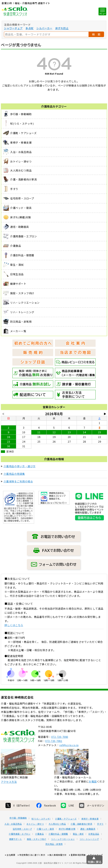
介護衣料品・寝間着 (58, 847)
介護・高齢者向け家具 (81, 837)
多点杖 (30, 28)
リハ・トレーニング (89, 852)
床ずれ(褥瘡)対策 (67, 842)
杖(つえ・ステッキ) (41, 831)
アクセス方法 (9, 794)
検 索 (96, 34)
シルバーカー (44, 28)
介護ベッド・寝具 (45, 842)
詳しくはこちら (14, 625)
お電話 (93, 794)
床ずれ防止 (62, 28)
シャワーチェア (13, 28)
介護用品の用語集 (14, 474)
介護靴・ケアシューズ (66, 831)
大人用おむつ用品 (57, 837)
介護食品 (39, 847)
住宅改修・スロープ (22, 842)
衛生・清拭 (78, 847)
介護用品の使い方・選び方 (20, 466)
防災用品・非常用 (54, 857)
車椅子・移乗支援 (90, 831)
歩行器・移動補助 (18, 831)
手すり (100, 837)
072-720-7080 (60, 750)
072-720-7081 (54, 754)
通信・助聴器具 (88, 842)
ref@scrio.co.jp (69, 758)
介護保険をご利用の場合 (18, 481)
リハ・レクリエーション (63, 852)
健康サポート (16, 852)
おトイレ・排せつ (35, 837)
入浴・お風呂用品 (13, 837)
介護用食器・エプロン (20, 847)
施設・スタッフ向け (37, 852)
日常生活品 (94, 847)
